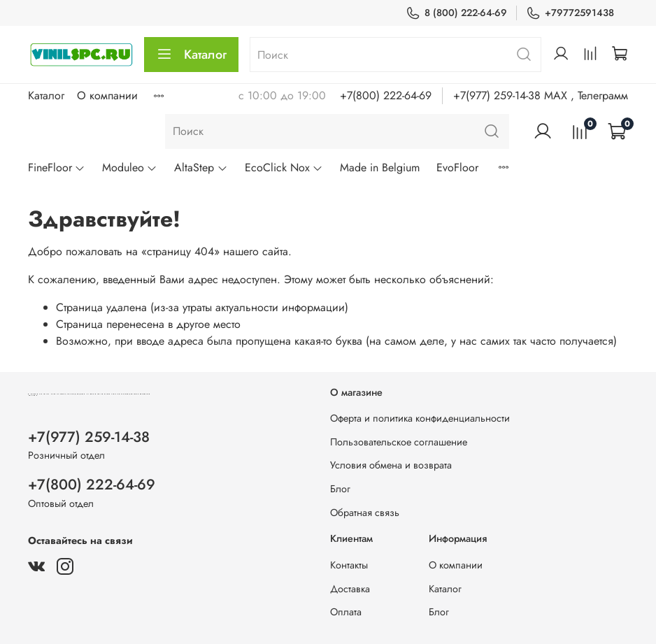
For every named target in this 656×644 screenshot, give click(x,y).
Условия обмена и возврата (391, 465)
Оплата (346, 612)
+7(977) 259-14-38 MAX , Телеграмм (541, 95)
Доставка (350, 589)
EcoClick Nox (284, 167)
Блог (340, 489)
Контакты (349, 565)
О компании (107, 95)
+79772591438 (570, 13)
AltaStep (201, 167)
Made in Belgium (380, 167)
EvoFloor (457, 167)
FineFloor (57, 167)
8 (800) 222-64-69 (456, 13)
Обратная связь (365, 513)
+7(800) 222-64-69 (386, 95)
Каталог (191, 55)
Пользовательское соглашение (399, 442)
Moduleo (130, 167)
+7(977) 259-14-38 (89, 437)
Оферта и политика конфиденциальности (420, 418)
